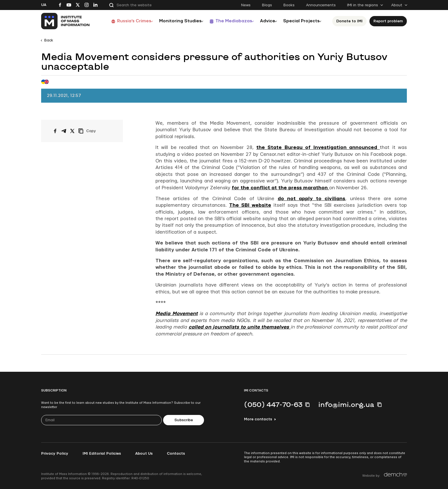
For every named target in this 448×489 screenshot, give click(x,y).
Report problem (390, 21)
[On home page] (66, 21)
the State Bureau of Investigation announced (318, 147)
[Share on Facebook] (55, 131)
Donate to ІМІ (351, 21)
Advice (266, 21)
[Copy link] (95, 131)
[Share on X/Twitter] (72, 131)
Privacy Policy (55, 454)
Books (289, 5)
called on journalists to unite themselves (240, 327)
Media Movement (177, 314)
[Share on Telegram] (64, 131)
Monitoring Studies (174, 21)
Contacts (176, 454)
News (246, 5)
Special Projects (302, 21)
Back (49, 40)
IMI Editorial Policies (102, 454)
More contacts (258, 419)
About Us (144, 454)
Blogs (267, 5)
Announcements (321, 5)
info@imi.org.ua (346, 404)
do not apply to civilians (312, 199)
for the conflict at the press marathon (280, 188)
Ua (44, 5)
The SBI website (250, 205)
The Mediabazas (229, 21)
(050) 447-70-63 (273, 404)
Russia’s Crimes (126, 21)
